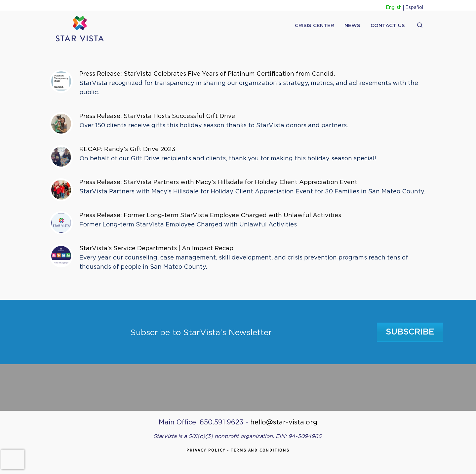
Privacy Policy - (209, 450)
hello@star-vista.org (284, 422)
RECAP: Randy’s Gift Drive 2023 (127, 149)
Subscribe (410, 332)
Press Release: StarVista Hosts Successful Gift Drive (158, 116)
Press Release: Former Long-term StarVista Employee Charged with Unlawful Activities (212, 216)
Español (414, 8)
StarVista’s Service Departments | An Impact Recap (156, 249)
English (394, 8)
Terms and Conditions (260, 450)
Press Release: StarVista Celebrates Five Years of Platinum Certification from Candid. (207, 74)
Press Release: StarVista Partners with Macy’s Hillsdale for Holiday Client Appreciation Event (220, 182)
